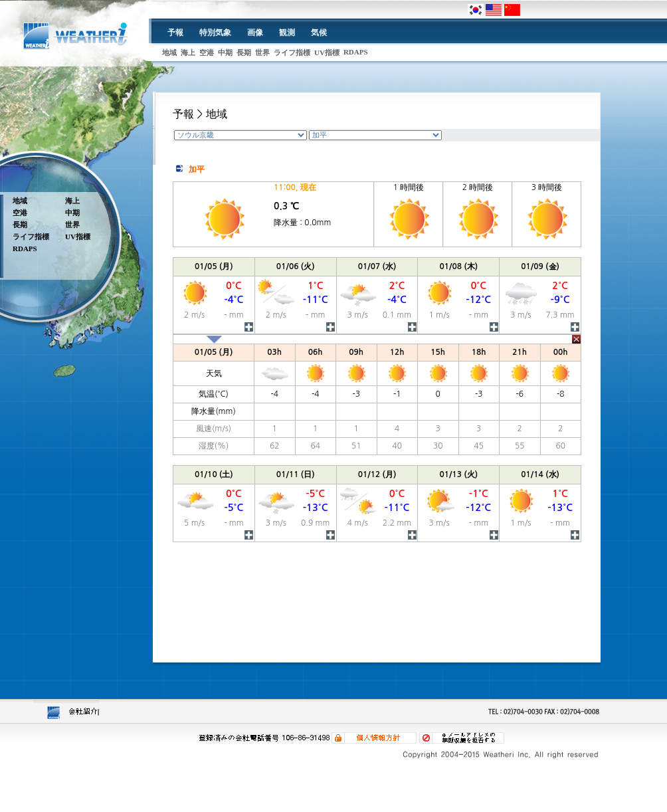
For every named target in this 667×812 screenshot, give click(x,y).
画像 (255, 33)
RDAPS (356, 52)
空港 (207, 52)
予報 (175, 33)
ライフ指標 (292, 52)
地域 (169, 52)
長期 (244, 52)
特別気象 (215, 33)
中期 (225, 52)
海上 (188, 52)
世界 (262, 52)
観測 (287, 33)
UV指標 (327, 52)
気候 (319, 33)
